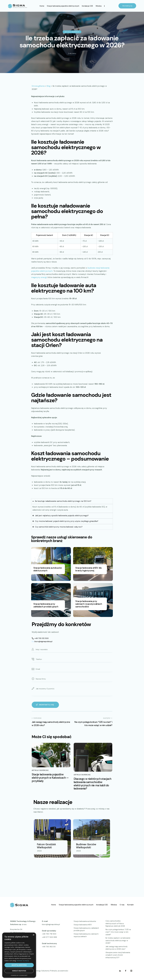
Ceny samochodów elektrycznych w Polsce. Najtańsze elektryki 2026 (115, 923)
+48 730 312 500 (42, 638)
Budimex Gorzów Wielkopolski (86, 846)
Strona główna (38, 86)
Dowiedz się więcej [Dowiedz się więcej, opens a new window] (23, 961)
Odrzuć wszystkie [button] (19, 971)
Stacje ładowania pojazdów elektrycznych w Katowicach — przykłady (50, 778)
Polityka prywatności (59, 971)
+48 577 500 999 (49, 937)
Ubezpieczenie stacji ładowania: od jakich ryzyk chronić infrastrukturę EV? (118, 955)
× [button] (33, 935)
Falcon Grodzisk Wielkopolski (46, 846)
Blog (49, 86)
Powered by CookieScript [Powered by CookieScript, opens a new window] (19, 975)
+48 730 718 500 (49, 934)
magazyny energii (39, 277)
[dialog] (19, 955)
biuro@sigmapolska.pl (43, 641)
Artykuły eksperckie (72, 32)
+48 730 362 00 (49, 947)
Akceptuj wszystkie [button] (19, 965)
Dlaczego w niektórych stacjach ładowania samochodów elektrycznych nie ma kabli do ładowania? (92, 784)
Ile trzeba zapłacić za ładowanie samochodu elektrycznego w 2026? (118, 941)
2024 (39, 851)
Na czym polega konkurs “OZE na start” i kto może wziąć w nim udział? (118, 932)
